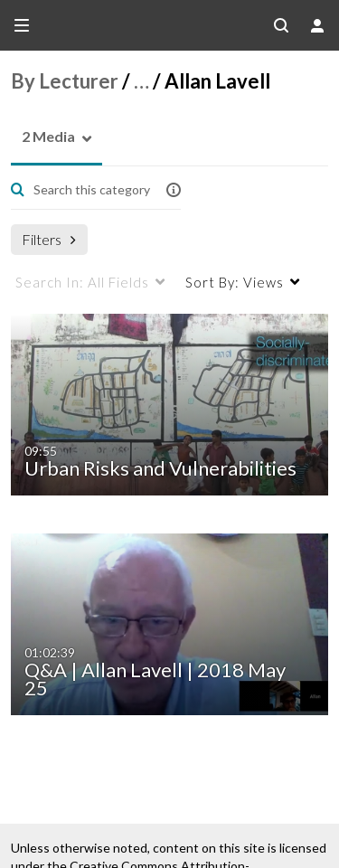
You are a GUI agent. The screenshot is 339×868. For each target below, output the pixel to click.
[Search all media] (281, 25)
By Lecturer (65, 81)
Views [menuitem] (235, 282)
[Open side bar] (22, 25)
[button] (43, 137)
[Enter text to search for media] (90, 190)
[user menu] (317, 25)
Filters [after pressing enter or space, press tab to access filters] (49, 239)
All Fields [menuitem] (82, 282)
